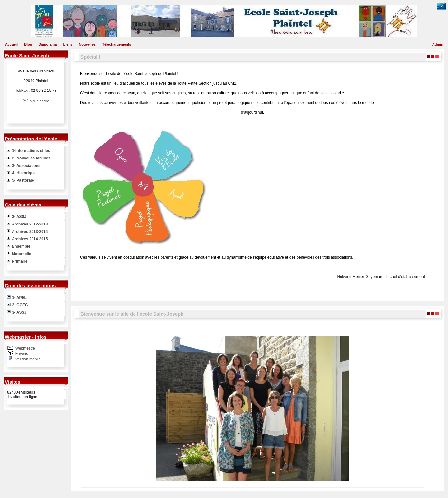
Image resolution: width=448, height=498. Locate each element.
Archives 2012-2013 (27, 224)
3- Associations (24, 166)
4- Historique (21, 173)
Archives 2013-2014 (27, 232)
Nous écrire (39, 101)
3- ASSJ (17, 217)
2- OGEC (18, 305)
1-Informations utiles (28, 151)
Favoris (21, 354)
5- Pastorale (20, 180)
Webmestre (24, 348)
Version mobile (27, 359)
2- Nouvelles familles (29, 158)
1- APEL (17, 298)
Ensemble (19, 246)
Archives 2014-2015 (27, 239)
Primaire (17, 261)
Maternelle (19, 254)
